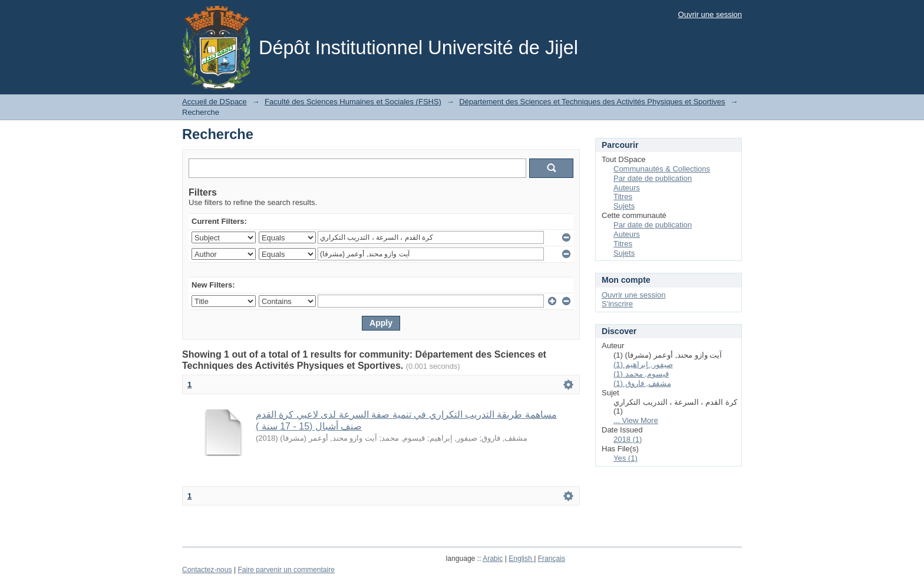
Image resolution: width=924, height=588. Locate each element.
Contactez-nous (207, 570)
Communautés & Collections (662, 169)
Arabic (493, 559)
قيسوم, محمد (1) (641, 374)
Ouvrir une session (710, 14)
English (521, 559)
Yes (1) (626, 458)
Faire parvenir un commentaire (286, 570)
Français (552, 559)
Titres (623, 196)
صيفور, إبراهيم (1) (643, 364)
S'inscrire (617, 304)
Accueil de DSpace (214, 102)
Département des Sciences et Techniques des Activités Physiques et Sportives (592, 102)
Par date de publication (653, 178)
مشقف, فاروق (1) (642, 383)
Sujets (624, 206)
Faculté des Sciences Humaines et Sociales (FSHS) (353, 102)
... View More (636, 420)
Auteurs (627, 188)
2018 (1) (628, 439)
